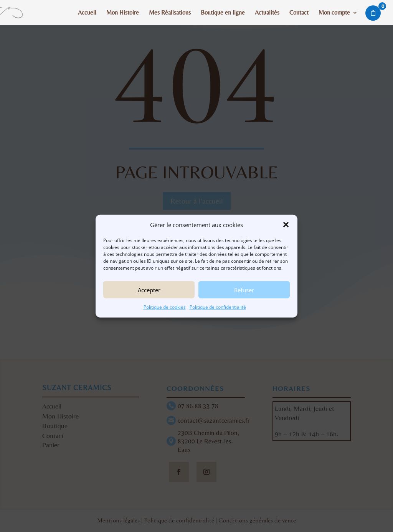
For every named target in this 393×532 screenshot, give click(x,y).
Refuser (244, 290)
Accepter (149, 290)
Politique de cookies (165, 307)
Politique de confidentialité (218, 307)
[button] (286, 225)
